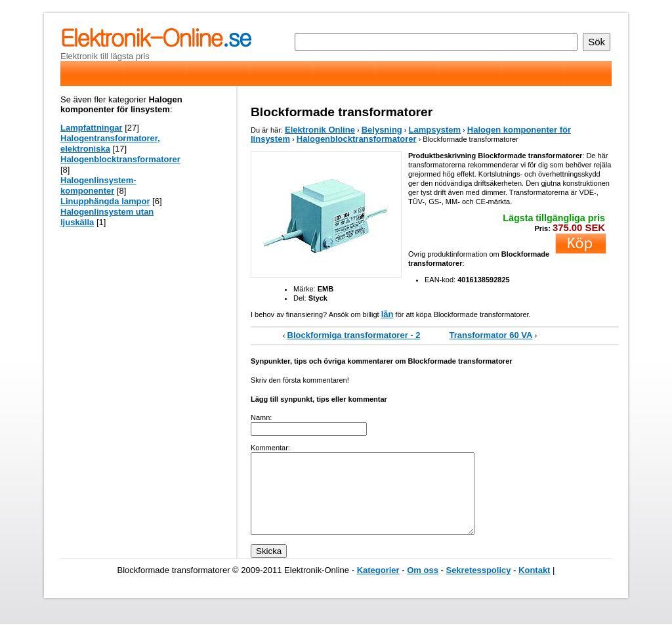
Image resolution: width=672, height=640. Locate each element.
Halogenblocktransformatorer (357, 139)
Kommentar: (270, 448)
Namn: (261, 417)
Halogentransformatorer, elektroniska (110, 143)
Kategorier (378, 586)
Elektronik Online (320, 130)
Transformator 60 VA (491, 335)
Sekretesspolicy (478, 586)
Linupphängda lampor (105, 201)
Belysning (382, 130)
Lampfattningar (92, 128)
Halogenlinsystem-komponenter (98, 185)
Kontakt (534, 586)
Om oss (423, 586)
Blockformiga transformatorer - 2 (354, 335)
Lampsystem (435, 130)
